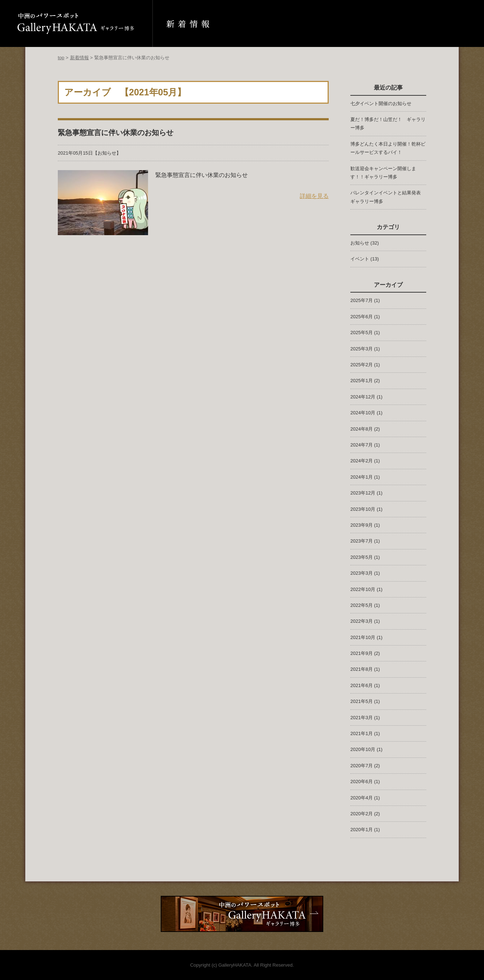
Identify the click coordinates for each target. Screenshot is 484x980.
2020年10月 (363, 749)
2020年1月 (362, 830)
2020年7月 (362, 766)
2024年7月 (362, 445)
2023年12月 (363, 493)
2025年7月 (362, 300)
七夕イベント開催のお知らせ (381, 103)
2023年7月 (362, 541)
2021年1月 (362, 733)
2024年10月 (363, 413)
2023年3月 (362, 573)
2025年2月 (362, 365)
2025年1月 (362, 381)
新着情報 (79, 58)
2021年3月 (362, 718)
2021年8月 (362, 669)
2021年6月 (362, 685)
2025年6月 (362, 317)
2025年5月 (362, 333)
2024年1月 (362, 477)
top (61, 58)
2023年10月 (363, 509)
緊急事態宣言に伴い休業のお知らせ (116, 133)
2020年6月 (362, 782)
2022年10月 (363, 589)
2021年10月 (363, 637)
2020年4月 (362, 798)
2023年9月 (362, 525)
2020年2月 (362, 814)
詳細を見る (314, 196)
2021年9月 (362, 653)
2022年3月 (362, 621)
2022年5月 (362, 605)
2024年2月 (362, 461)
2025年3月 (362, 349)
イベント (360, 259)
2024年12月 (363, 397)
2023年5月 (362, 557)
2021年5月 (362, 701)
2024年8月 (362, 429)
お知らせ (107, 153)
